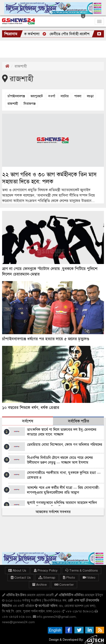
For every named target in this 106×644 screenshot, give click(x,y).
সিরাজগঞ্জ (30, 104)
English (55, 630)
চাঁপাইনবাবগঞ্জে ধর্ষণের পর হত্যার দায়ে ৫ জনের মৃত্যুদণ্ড (46, 339)
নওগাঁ (52, 96)
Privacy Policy (46, 571)
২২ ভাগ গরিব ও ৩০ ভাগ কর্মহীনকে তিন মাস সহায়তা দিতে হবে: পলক (49, 178)
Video (89, 578)
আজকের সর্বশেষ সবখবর (53, 512)
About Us (17, 571)
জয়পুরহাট (37, 96)
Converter (64, 585)
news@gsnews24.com (18, 622)
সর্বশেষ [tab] (28, 421)
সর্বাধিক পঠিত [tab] (79, 421)
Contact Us (21, 578)
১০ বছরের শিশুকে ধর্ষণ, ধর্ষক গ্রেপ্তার (31, 408)
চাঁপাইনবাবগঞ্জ (16, 96)
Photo (69, 578)
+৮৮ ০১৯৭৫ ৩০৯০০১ (80, 611)
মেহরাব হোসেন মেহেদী (40, 595)
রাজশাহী (13, 104)
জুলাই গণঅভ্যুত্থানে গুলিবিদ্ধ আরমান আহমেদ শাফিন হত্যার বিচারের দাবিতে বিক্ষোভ (62, 505)
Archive (39, 585)
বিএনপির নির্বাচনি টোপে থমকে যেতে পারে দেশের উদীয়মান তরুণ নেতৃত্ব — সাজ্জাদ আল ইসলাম (60, 460)
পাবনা (78, 96)
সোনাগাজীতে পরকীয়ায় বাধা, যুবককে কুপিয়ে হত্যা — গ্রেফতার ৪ (64, 475)
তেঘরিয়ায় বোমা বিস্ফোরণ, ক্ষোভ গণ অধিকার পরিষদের (65, 445)
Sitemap (47, 578)
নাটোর (65, 96)
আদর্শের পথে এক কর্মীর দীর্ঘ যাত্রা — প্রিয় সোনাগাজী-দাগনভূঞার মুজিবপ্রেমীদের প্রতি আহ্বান (63, 490)
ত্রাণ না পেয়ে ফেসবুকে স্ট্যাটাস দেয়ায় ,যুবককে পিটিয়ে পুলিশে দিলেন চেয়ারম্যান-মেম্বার (50, 271)
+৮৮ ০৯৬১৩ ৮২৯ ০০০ (17, 617)
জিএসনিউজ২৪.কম (55, 600)
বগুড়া (90, 96)
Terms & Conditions (82, 571)
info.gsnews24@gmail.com (56, 617)
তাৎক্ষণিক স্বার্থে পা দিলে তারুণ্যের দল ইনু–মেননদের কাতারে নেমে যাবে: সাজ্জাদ (62, 432)
